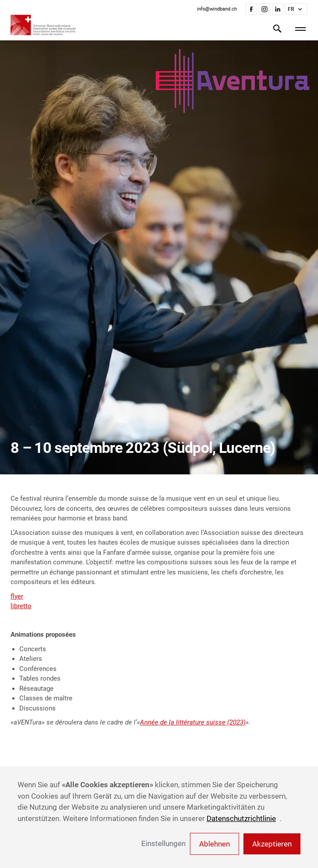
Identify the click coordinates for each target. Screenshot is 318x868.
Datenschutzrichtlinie (241, 818)
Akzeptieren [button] (272, 844)
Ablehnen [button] (214, 844)
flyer (17, 596)
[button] (296, 9)
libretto (21, 606)
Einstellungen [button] (163, 843)
